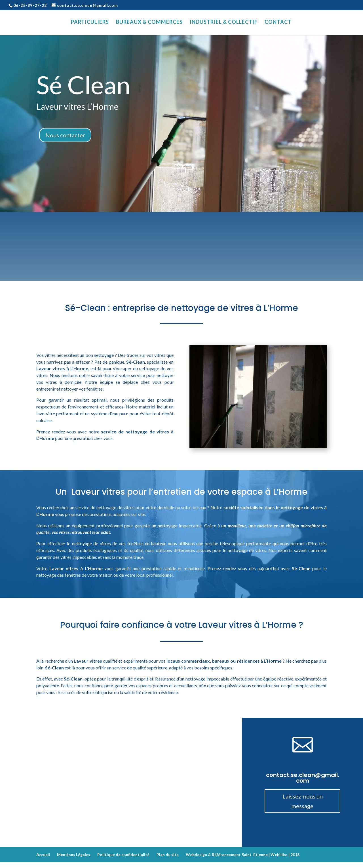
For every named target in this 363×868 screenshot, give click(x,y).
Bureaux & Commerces (149, 22)
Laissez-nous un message (303, 801)
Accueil (43, 855)
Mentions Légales (74, 855)
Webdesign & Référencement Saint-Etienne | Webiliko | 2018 (243, 855)
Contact (278, 22)
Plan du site (168, 855)
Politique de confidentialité (123, 855)
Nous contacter (65, 135)
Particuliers (90, 22)
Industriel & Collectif (224, 22)
